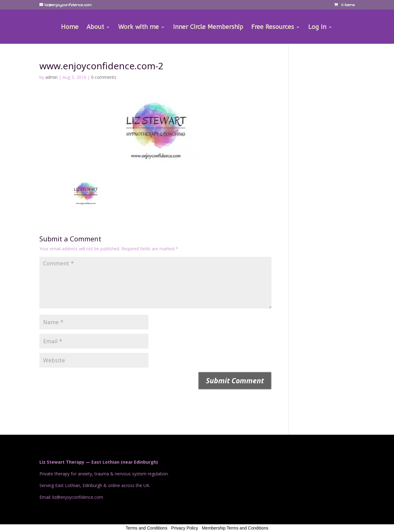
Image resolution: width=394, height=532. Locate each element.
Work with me (139, 28)
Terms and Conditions (146, 528)
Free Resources (273, 28)
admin (51, 77)
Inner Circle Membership (208, 28)
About (95, 28)
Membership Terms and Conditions (235, 528)
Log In (317, 28)
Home (70, 28)
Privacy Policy (185, 528)
